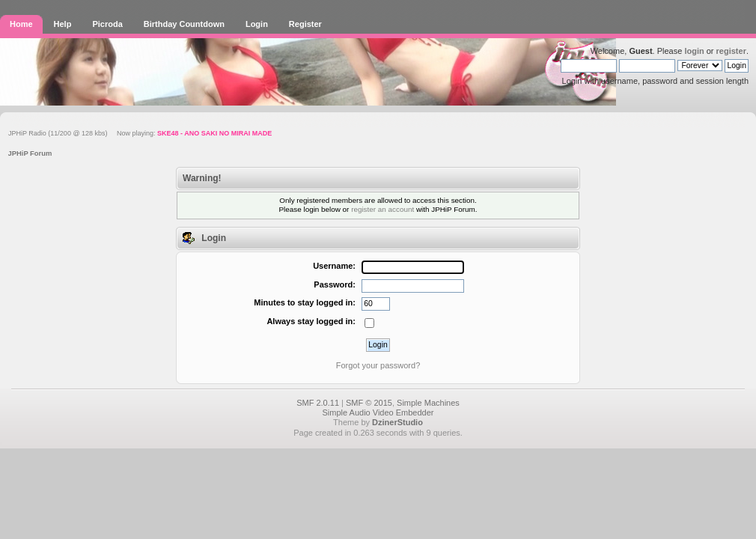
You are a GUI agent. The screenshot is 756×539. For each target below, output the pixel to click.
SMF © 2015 (369, 403)
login (694, 51)
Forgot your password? (378, 365)
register (731, 51)
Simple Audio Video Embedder (378, 412)
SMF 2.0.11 (318, 403)
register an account (382, 209)
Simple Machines (428, 403)
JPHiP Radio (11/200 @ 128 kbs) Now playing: (140, 133)
